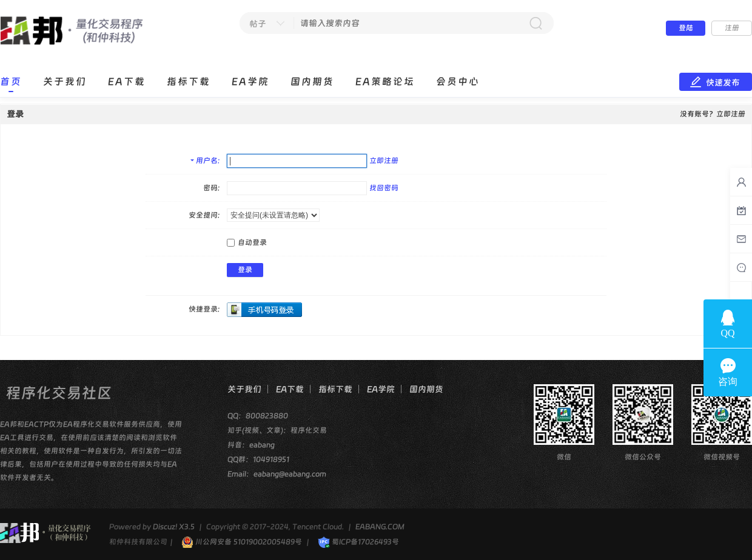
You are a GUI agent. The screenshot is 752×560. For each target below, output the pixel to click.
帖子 (258, 24)
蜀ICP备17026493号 (358, 542)
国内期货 (312, 82)
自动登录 (247, 242)
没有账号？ (698, 114)
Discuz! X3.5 (174, 527)
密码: (211, 188)
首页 (11, 82)
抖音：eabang (251, 445)
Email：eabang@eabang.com (277, 474)
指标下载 (189, 82)
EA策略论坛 (385, 82)
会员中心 (458, 82)
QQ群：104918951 (258, 459)
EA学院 (250, 82)
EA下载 (127, 82)
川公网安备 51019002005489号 (242, 542)
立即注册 (384, 161)
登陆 (686, 28)
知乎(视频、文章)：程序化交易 (277, 430)
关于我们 (65, 82)
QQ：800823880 (258, 416)
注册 (732, 28)
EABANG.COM (380, 527)
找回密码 (384, 188)
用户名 (207, 161)
